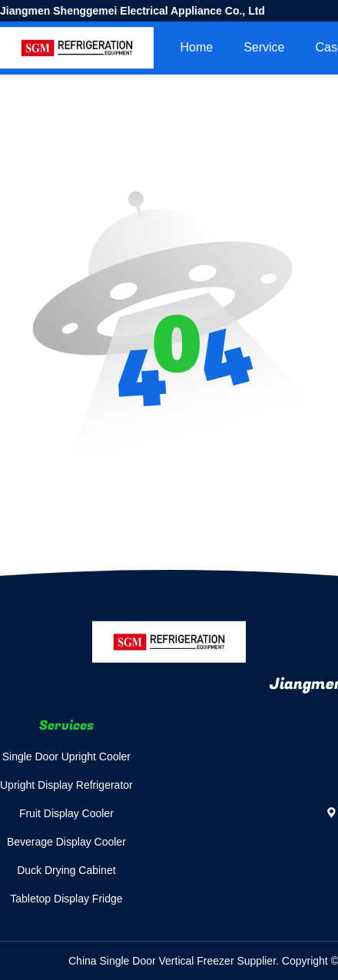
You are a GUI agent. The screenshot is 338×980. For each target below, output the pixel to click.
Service (264, 47)
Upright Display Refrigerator (66, 785)
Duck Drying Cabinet (66, 870)
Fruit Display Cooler (66, 813)
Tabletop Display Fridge (66, 899)
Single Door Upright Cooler (66, 757)
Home (196, 47)
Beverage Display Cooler (66, 842)
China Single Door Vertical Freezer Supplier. (175, 961)
